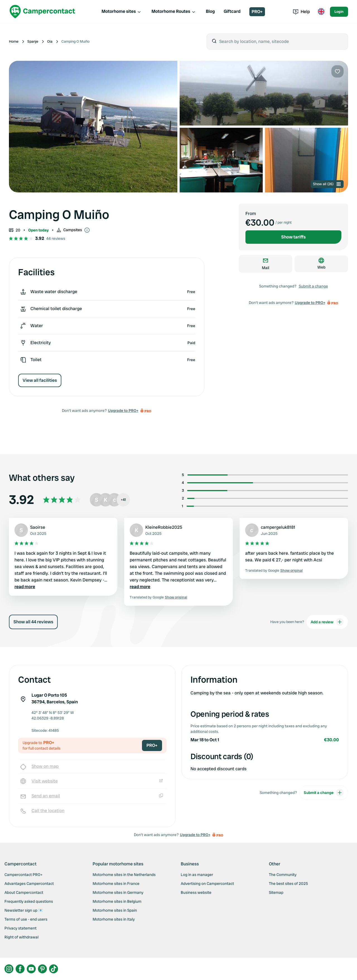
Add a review (327, 622)
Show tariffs (293, 237)
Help (301, 12)
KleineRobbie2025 (164, 527)
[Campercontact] (42, 12)
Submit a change (313, 286)
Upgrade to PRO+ (123, 411)
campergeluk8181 (278, 527)
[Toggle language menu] (321, 12)
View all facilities (40, 380)
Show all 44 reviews (33, 622)
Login (339, 12)
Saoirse (38, 527)
